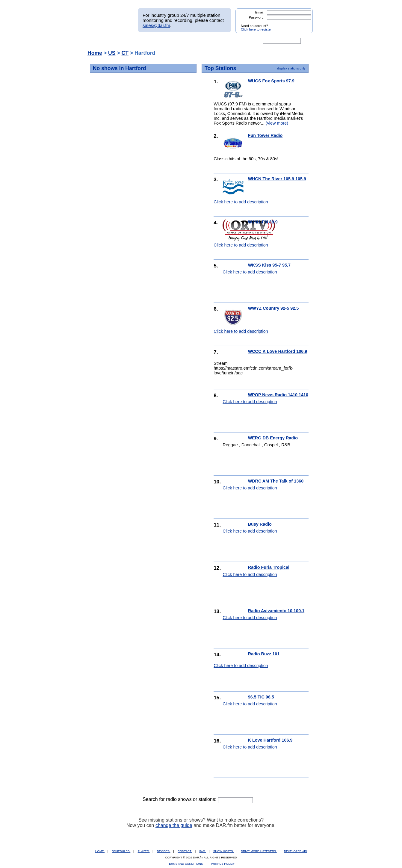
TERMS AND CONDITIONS (186, 864)
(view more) (277, 123)
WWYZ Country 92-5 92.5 (273, 308)
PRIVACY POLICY (223, 864)
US (112, 53)
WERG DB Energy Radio (273, 438)
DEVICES (164, 851)
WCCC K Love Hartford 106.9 (278, 351)
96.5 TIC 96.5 (261, 697)
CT (125, 53)
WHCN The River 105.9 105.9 (277, 179)
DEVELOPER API (295, 851)
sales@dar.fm (156, 25)
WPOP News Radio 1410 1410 (278, 395)
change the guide (174, 825)
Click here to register (256, 29)
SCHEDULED (121, 851)
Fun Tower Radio (265, 135)
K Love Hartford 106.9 (270, 740)
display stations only (291, 68)
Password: (257, 17)
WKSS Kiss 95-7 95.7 (269, 265)
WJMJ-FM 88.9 (263, 222)
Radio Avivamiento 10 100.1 (276, 611)
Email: (260, 12)
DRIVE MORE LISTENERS (259, 851)
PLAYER (144, 851)
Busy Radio (260, 524)
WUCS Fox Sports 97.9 (271, 81)
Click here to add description (241, 202)
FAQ (203, 851)
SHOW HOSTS (223, 851)
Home (95, 53)
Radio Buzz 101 (264, 654)
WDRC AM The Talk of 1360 (276, 481)
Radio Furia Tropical (269, 567)
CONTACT (185, 851)
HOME (100, 851)
